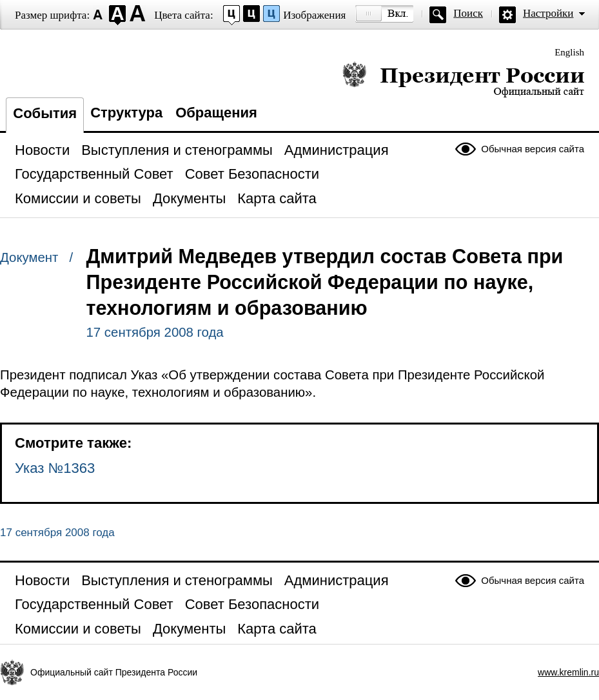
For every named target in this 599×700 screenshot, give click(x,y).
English (569, 52)
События (45, 113)
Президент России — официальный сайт (463, 79)
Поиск (468, 13)
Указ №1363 (55, 468)
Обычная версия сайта (533, 149)
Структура (126, 113)
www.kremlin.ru (568, 672)
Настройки (548, 13)
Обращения (216, 113)
